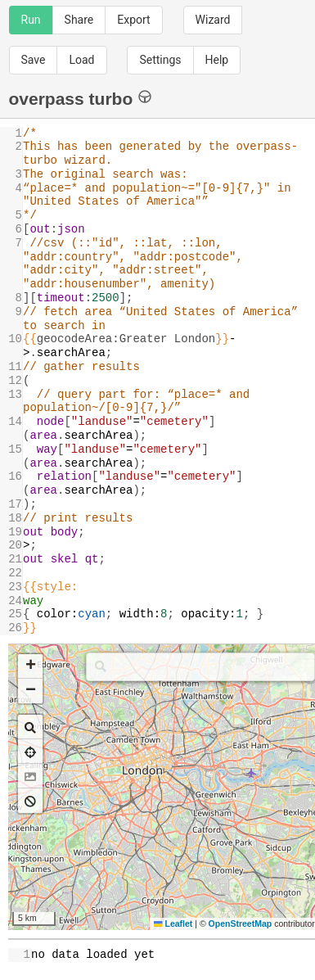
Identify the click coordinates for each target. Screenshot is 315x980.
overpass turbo (81, 98)
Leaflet (173, 924)
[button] (30, 666)
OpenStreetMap (241, 924)
